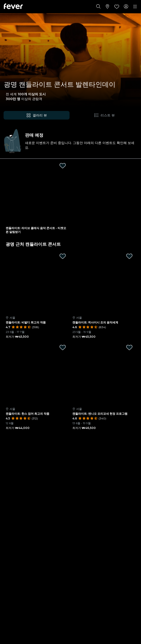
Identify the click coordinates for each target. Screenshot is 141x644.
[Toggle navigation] (135, 7)
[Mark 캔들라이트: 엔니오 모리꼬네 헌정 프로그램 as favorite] (129, 347)
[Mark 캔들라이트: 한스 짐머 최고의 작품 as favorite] (63, 347)
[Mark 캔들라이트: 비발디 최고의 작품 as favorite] (63, 256)
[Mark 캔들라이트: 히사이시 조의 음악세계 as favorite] (129, 256)
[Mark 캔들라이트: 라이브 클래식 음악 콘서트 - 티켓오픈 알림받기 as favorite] (63, 166)
